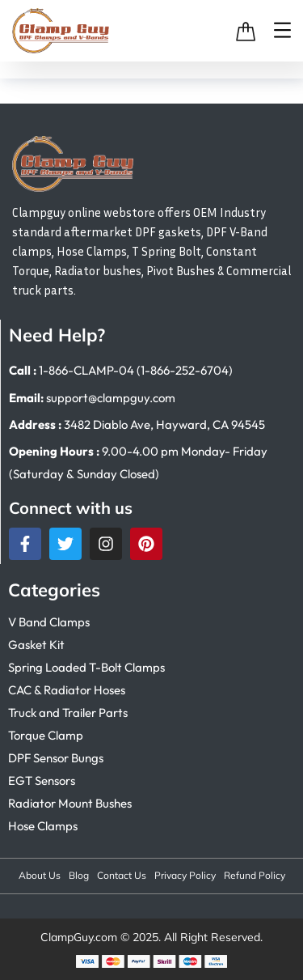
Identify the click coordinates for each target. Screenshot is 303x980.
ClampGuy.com (79, 937)
